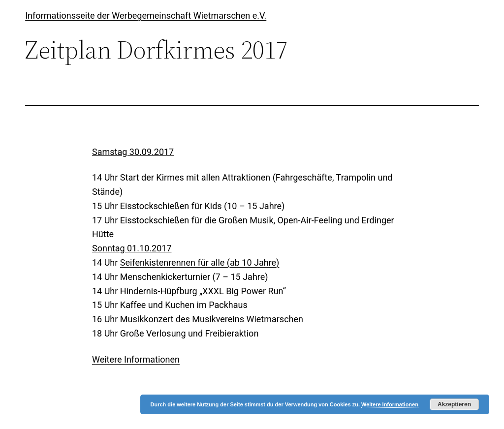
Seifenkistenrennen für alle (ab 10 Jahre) (200, 262)
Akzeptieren (454, 404)
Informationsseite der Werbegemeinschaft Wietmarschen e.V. (146, 15)
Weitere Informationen (136, 359)
